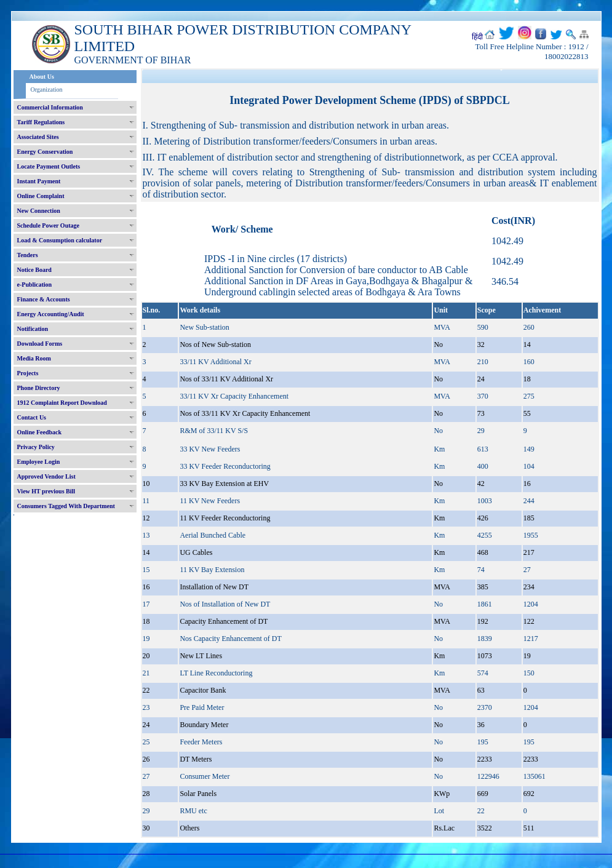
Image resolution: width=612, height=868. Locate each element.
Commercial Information (50, 107)
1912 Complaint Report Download (62, 403)
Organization (47, 90)
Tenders (28, 255)
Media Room (34, 358)
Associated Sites (38, 137)
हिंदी (477, 37)
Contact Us (32, 417)
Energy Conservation (45, 152)
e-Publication (35, 285)
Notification (33, 329)
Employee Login (39, 462)
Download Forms (40, 344)
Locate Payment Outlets (49, 166)
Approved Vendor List (46, 476)
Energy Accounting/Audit (51, 314)
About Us (42, 77)
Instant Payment (39, 181)
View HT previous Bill (46, 491)
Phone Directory (39, 388)
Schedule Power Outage (48, 225)
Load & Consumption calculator (60, 240)
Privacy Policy (36, 447)
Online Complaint (41, 196)
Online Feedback (40, 432)
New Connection (39, 211)
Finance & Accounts (44, 299)
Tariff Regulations (41, 122)
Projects (28, 373)
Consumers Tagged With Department (66, 506)
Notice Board (34, 270)
